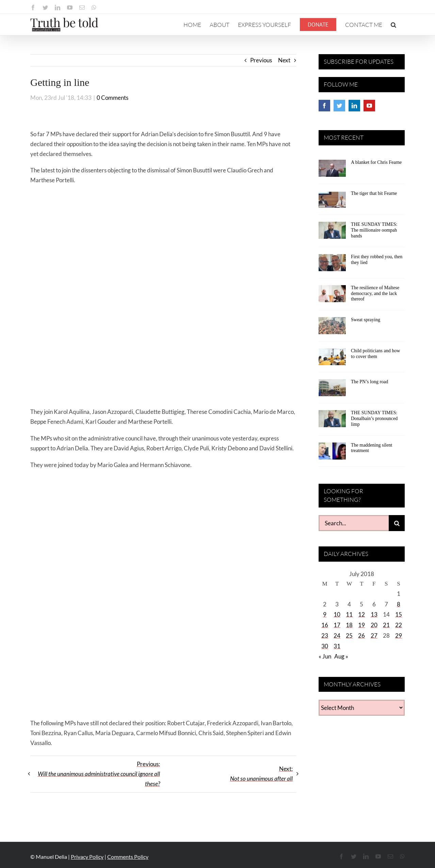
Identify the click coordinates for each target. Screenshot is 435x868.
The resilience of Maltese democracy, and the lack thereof (375, 293)
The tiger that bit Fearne (374, 193)
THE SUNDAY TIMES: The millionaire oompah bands (374, 230)
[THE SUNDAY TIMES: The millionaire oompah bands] (332, 233)
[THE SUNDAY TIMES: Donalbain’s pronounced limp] (332, 421)
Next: (261, 774)
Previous (261, 60)
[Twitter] (339, 106)
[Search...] (354, 523)
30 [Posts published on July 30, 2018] (325, 646)
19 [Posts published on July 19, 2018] (361, 625)
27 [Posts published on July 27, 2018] (374, 635)
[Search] (397, 523)
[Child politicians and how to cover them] (332, 359)
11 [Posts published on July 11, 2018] (349, 614)
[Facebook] (324, 106)
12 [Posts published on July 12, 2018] (361, 614)
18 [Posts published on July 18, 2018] (349, 625)
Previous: (99, 774)
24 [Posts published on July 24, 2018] (337, 635)
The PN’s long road (369, 382)
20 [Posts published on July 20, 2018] (374, 625)
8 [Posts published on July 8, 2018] (399, 604)
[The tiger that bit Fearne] (332, 202)
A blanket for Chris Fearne (376, 162)
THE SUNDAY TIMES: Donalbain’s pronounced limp (374, 418)
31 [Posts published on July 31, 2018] (337, 646)
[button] (393, 25)
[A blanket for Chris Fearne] (332, 171)
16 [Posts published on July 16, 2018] (325, 625)
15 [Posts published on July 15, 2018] (399, 614)
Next (284, 60)
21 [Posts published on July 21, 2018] (386, 625)
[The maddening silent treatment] (332, 453)
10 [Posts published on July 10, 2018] (337, 614)
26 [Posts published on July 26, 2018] (361, 635)
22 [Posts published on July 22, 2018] (399, 625)
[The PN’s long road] (332, 390)
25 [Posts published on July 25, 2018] (349, 635)
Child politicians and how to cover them (375, 354)
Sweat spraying (366, 320)
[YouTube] (369, 106)
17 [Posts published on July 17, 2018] (337, 625)
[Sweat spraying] (332, 328)
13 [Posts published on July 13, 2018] (374, 614)
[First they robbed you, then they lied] (332, 265)
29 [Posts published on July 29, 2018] (399, 635)
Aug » (341, 656)
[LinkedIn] (354, 106)
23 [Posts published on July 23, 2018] (325, 635)
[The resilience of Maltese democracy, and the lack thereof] (332, 296)
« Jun (325, 656)
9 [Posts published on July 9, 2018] (325, 614)
